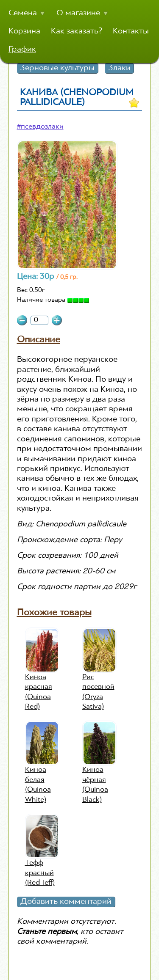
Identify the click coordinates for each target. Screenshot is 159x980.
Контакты (131, 31)
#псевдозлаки (40, 127)
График (22, 50)
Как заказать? (77, 31)
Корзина (24, 31)
